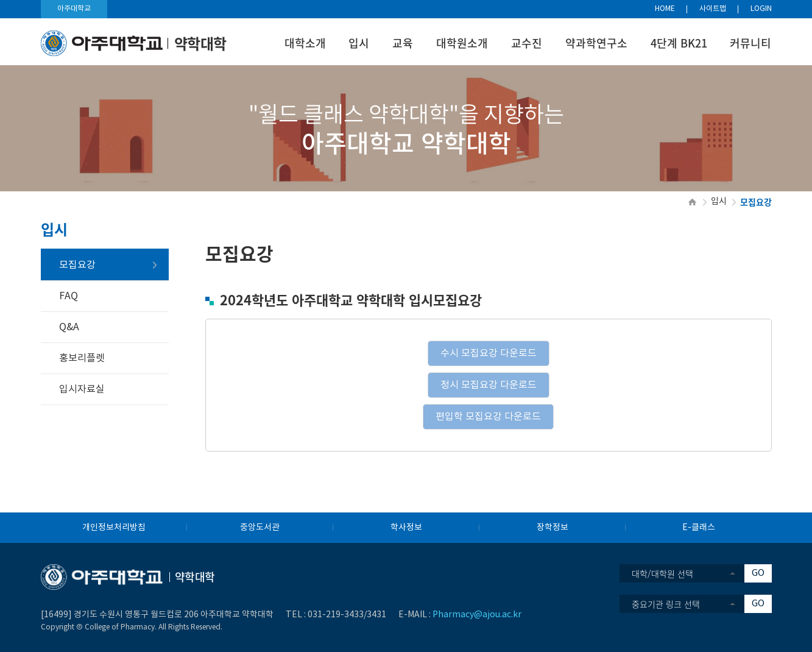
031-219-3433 (336, 615)
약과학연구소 (596, 43)
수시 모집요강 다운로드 (489, 353)
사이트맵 (713, 9)
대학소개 (305, 43)
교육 (403, 43)
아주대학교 (74, 9)
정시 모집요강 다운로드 (489, 385)
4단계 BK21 (679, 43)
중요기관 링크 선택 (666, 604)
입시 (359, 43)
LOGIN (761, 9)
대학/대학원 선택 (662, 573)
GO (758, 573)
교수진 (527, 43)
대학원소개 (462, 43)
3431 (376, 615)
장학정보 (553, 528)
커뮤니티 (750, 43)
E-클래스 (699, 528)
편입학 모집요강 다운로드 (488, 417)
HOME (665, 9)
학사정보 (406, 528)
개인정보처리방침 (114, 528)
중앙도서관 (260, 528)
